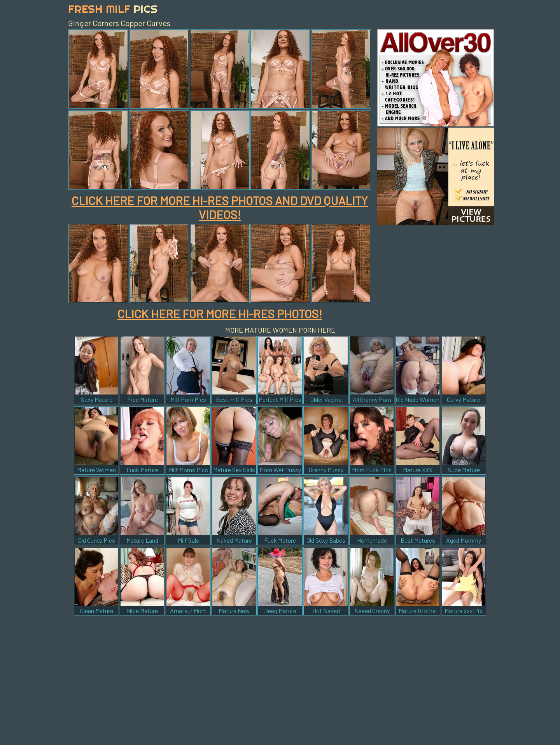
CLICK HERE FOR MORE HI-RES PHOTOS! (220, 314)
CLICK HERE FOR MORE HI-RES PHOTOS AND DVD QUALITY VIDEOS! (220, 207)
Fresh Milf (113, 9)
